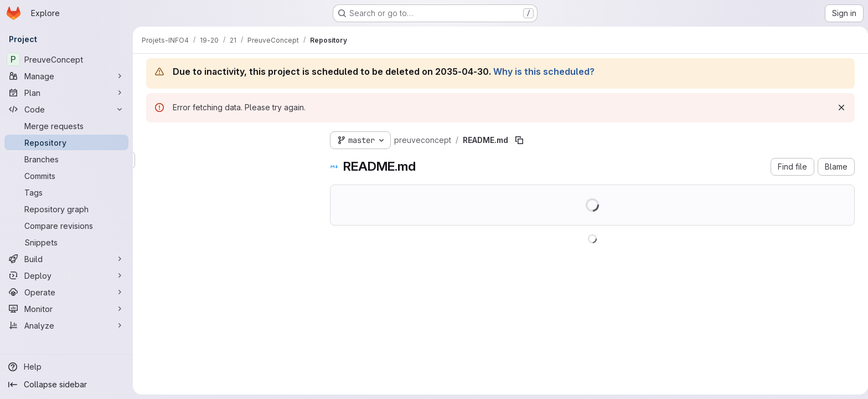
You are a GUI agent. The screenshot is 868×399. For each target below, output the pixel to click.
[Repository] (66, 142)
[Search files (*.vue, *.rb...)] (227, 160)
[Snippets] (66, 242)
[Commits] (66, 176)
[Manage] (66, 76)
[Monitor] (66, 309)
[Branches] (66, 159)
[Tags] (66, 192)
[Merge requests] (66, 126)
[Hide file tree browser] (153, 138)
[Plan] (66, 93)
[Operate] (66, 292)
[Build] (66, 259)
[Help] (66, 367)
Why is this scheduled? (542, 71)
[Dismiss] (839, 108)
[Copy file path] (517, 140)
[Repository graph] (66, 209)
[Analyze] (66, 325)
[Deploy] (66, 275)
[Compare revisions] (66, 226)
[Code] (66, 109)
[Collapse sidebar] (66, 385)
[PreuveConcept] (66, 59)
